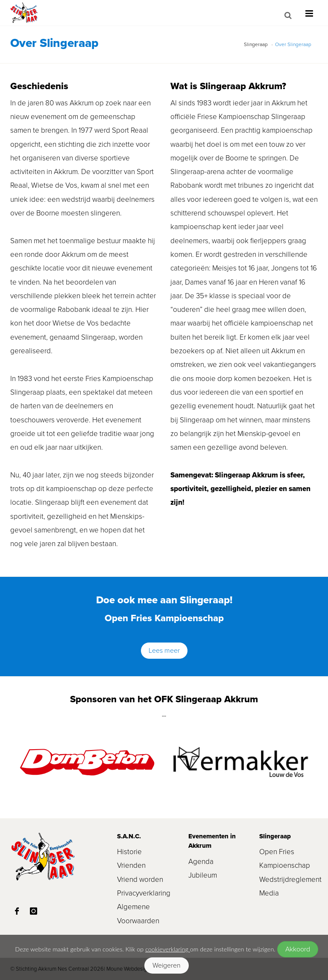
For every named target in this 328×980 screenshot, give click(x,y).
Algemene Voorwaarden (138, 914)
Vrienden (131, 865)
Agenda (201, 862)
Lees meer (164, 650)
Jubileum (203, 875)
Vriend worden (140, 880)
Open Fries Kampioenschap (285, 859)
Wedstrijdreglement (288, 880)
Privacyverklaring (144, 893)
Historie (129, 852)
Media (269, 893)
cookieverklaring (168, 949)
